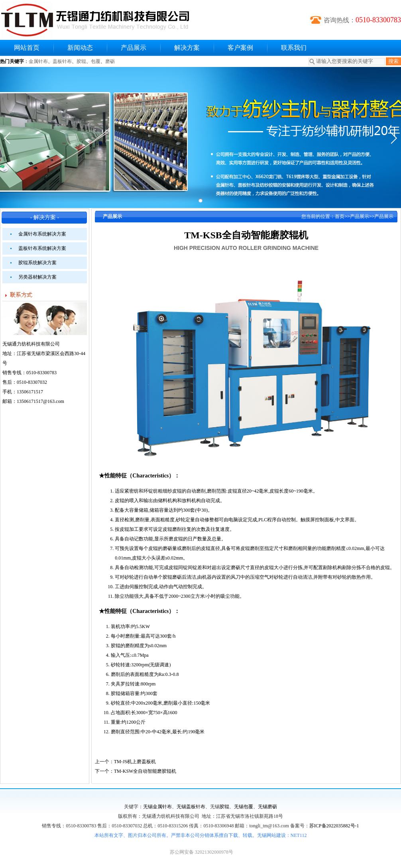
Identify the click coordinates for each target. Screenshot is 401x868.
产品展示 (134, 48)
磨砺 (110, 61)
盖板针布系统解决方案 (42, 248)
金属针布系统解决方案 (42, 234)
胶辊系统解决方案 (37, 263)
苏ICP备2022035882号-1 (334, 826)
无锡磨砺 (267, 807)
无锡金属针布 (157, 807)
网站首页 (27, 48)
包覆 (96, 61)
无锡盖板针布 (191, 807)
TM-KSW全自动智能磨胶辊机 (145, 771)
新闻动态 (80, 48)
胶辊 (81, 61)
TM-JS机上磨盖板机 (135, 762)
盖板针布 (62, 61)
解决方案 (187, 48)
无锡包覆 (244, 807)
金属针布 (38, 61)
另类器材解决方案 (37, 277)
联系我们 (294, 48)
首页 (340, 216)
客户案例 (240, 48)
